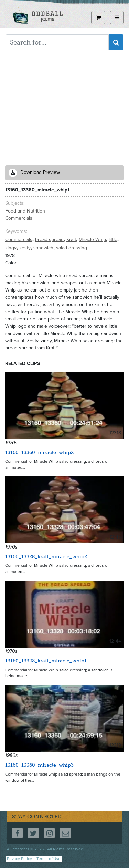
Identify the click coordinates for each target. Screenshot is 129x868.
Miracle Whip (93, 240)
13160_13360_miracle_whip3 (39, 765)
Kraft (72, 240)
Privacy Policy (19, 859)
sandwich (44, 248)
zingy (12, 248)
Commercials (19, 218)
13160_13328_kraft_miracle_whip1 (46, 661)
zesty (26, 248)
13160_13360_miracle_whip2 (39, 452)
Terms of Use (49, 859)
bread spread (50, 240)
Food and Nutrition (25, 211)
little (114, 240)
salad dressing (72, 248)
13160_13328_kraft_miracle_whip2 (46, 557)
